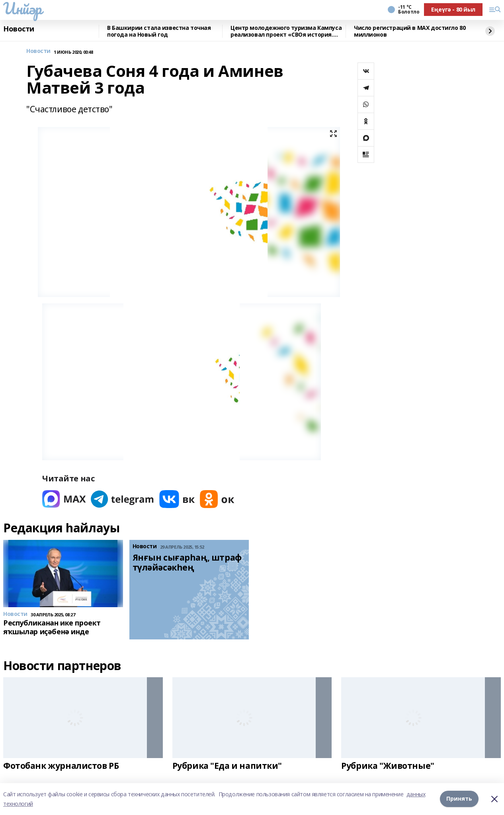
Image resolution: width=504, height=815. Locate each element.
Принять (459, 799)
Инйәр (22, 8)
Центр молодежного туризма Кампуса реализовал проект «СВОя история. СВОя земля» (286, 31)
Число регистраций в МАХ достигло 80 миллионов (410, 31)
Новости (19, 29)
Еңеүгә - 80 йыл (453, 9)
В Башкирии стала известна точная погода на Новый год (159, 31)
